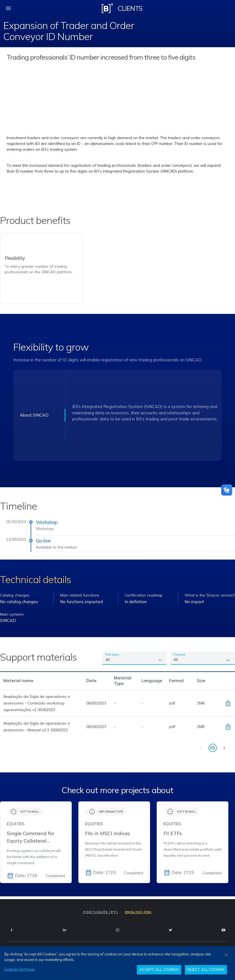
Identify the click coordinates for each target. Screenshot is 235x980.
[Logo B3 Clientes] (107, 8)
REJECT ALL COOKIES (206, 970)
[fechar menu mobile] (8, 8)
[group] (36, 842)
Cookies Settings (20, 969)
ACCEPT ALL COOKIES (159, 970)
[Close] (226, 955)
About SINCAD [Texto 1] (34, 415)
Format (179, 654)
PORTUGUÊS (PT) (101, 912)
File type (112, 654)
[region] (117, 963)
